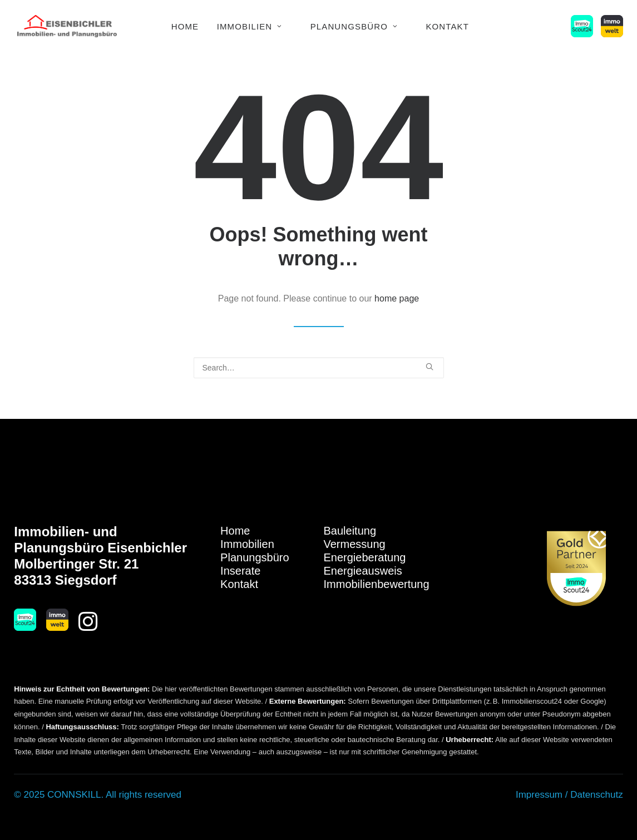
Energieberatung (365, 557)
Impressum (539, 795)
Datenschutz (597, 795)
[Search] (319, 368)
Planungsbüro (354, 26)
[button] (584, 26)
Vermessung (355, 544)
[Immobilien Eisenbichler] (67, 26)
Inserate (240, 571)
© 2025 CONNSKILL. (59, 795)
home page (397, 298)
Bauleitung (350, 531)
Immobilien (250, 26)
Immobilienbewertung (377, 584)
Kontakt (447, 26)
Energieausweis (363, 571)
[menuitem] (185, 26)
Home (185, 26)
